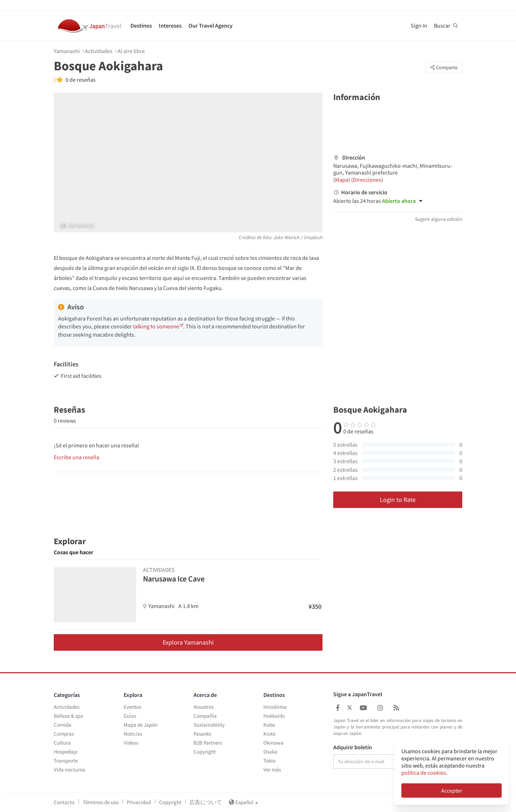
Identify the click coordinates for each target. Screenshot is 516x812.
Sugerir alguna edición (439, 219)
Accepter (452, 790)
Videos (131, 743)
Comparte (444, 67)
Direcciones (367, 180)
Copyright (205, 752)
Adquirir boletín (353, 747)
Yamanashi (67, 51)
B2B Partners (208, 743)
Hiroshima (275, 707)
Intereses (170, 25)
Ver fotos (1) (77, 225)
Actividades (99, 51)
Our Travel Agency (211, 25)
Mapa (342, 180)
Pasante (202, 734)
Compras (64, 734)
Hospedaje (66, 752)
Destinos (141, 25)
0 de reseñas (80, 80)
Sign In (419, 25)
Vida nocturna (70, 770)
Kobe (269, 725)
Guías (130, 716)
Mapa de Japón (141, 725)
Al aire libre (131, 51)
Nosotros (204, 707)
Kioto (269, 734)
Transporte (66, 761)
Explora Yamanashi (188, 642)
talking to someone (156, 326)
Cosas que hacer (73, 552)
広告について (206, 802)
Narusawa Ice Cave (174, 579)
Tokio (269, 761)
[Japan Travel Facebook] (338, 708)
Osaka (270, 752)
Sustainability (209, 725)
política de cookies (424, 773)
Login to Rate (398, 500)
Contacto (64, 802)
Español (243, 802)
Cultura (62, 743)
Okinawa (273, 743)
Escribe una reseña (77, 457)
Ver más (272, 770)
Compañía (205, 716)
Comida (63, 725)
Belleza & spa (68, 716)
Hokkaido (274, 716)
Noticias (133, 734)
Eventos (132, 707)
